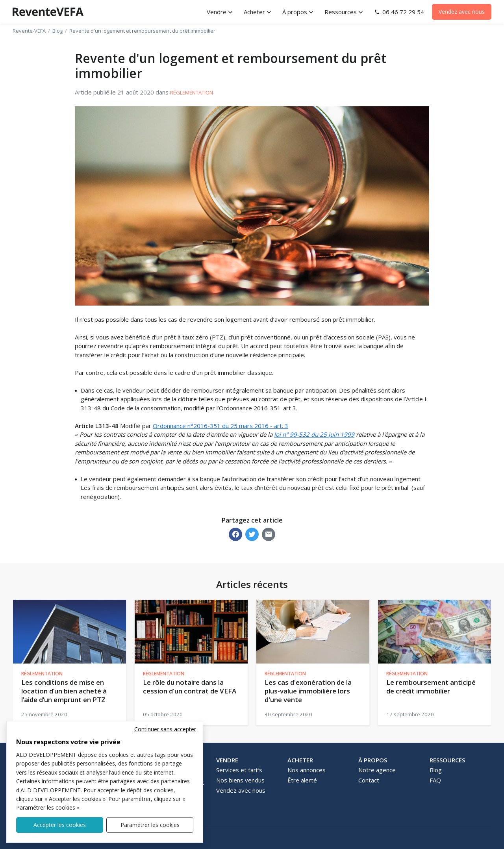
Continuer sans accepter (165, 729)
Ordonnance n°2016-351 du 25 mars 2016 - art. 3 (220, 426)
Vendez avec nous (462, 12)
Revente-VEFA (29, 31)
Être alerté (302, 780)
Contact (369, 780)
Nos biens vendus (240, 780)
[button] (220, 12)
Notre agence (377, 770)
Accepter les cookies (60, 825)
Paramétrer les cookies (150, 825)
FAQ (435, 780)
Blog (57, 31)
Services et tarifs (239, 770)
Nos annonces (307, 770)
